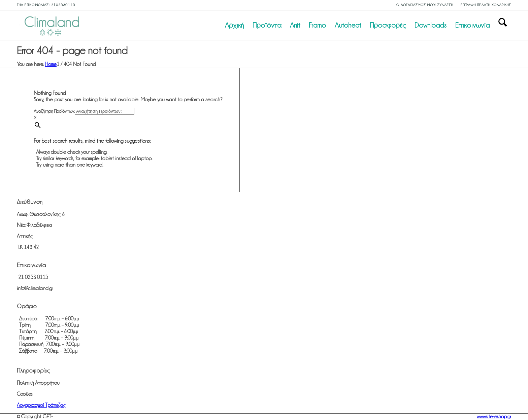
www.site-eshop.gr (494, 417)
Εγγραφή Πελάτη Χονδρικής (486, 5)
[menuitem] (425, 5)
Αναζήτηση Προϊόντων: (54, 111)
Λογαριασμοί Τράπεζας (41, 405)
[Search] (503, 25)
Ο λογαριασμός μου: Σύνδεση (425, 5)
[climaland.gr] (51, 25)
